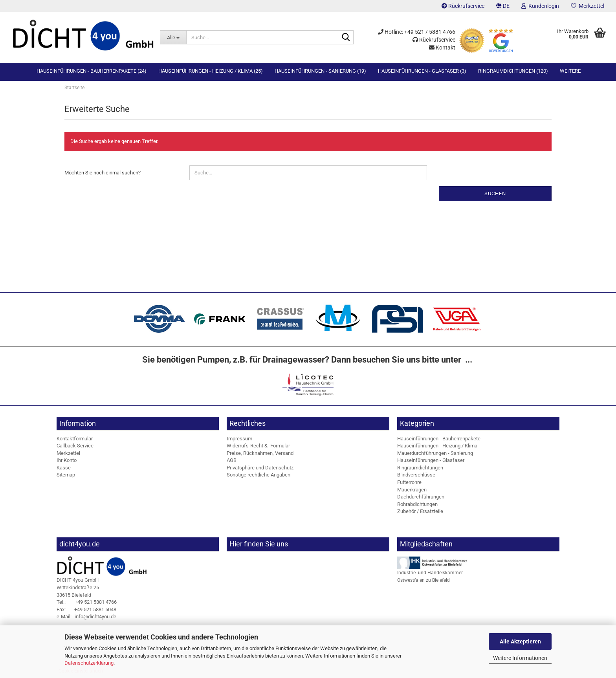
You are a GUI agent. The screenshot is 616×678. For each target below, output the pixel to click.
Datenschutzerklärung (89, 663)
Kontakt (442, 48)
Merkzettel (588, 6)
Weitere (570, 71)
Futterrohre (409, 485)
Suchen (495, 195)
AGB (232, 463)
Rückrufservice (463, 6)
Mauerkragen (412, 492)
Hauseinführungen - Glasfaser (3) (422, 71)
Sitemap (66, 477)
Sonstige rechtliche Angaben (258, 477)
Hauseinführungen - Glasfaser (431, 463)
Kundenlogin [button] (540, 6)
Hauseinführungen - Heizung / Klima (437, 448)
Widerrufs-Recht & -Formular (258, 448)
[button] (503, 6)
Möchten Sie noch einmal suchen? (103, 175)
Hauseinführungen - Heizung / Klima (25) (211, 71)
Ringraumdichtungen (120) (513, 71)
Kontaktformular (75, 441)
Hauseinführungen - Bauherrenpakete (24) (92, 71)
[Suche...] (173, 37)
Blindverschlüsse (416, 477)
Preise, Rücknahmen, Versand (260, 455)
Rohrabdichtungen (417, 506)
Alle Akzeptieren (520, 641)
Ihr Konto (67, 463)
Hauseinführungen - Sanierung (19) (320, 71)
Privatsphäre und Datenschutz (260, 470)
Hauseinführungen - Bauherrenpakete (439, 441)
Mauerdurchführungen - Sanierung (435, 455)
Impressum (239, 441)
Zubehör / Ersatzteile (420, 514)
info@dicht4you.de (86, 619)
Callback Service (75, 448)
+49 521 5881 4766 (87, 604)
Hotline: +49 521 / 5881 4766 (417, 32)
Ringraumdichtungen (420, 470)
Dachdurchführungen (421, 499)
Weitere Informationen (520, 658)
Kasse (64, 470)
